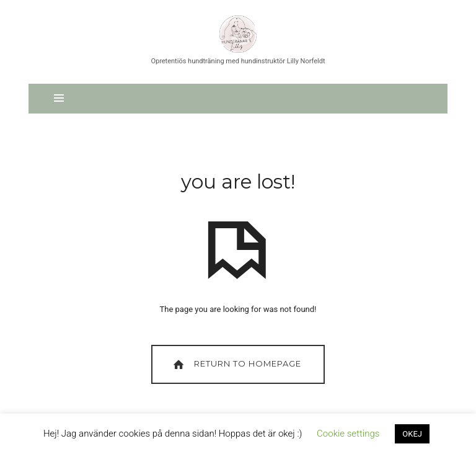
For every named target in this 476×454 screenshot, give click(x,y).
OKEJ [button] (412, 434)
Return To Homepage (236, 365)
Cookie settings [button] (348, 434)
